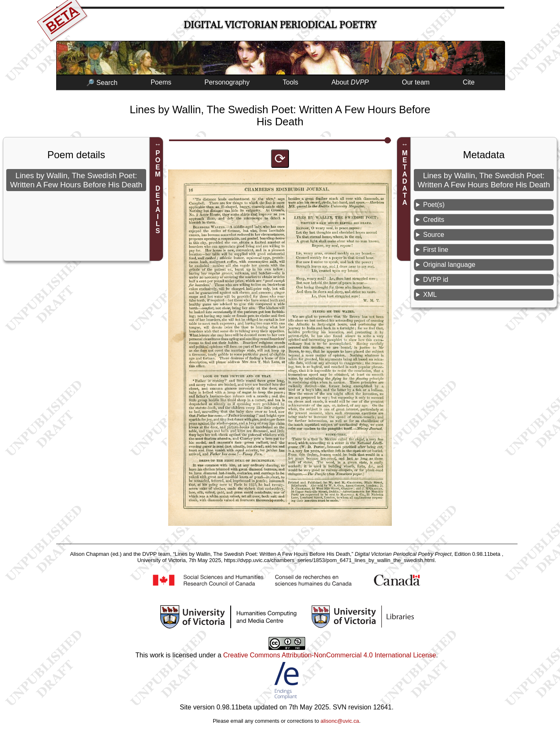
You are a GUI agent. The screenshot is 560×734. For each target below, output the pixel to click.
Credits (434, 220)
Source (434, 235)
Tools (290, 82)
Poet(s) (434, 205)
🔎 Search (102, 83)
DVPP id (436, 280)
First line (436, 250)
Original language (449, 265)
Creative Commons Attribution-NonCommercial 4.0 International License (330, 655)
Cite (468, 82)
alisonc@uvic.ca (340, 721)
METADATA (405, 178)
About (350, 82)
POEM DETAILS (158, 192)
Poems (161, 82)
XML (430, 295)
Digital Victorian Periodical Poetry (280, 25)
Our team (416, 82)
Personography (227, 82)
